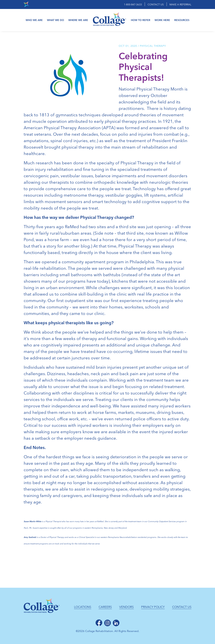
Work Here (162, 20)
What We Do (55, 20)
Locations (83, 607)
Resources (182, 20)
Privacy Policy (153, 607)
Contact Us (156, 5)
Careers (105, 607)
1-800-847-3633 (133, 5)
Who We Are (34, 20)
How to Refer (141, 20)
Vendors (127, 607)
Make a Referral (180, 5)
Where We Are (78, 20)
